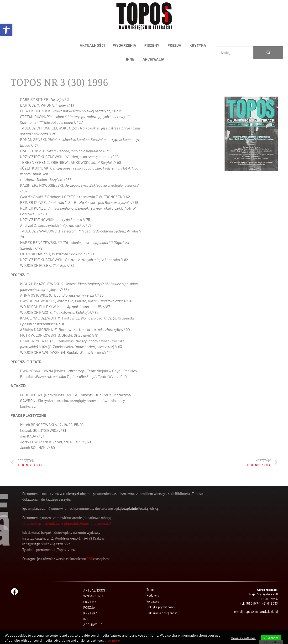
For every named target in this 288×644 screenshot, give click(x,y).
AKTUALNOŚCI (92, 45)
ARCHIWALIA (153, 59)
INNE (130, 59)
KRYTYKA (198, 45)
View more (112, 640)
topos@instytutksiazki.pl (261, 612)
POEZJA (174, 45)
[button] (6, 30)
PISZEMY (152, 45)
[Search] (235, 53)
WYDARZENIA (125, 45)
